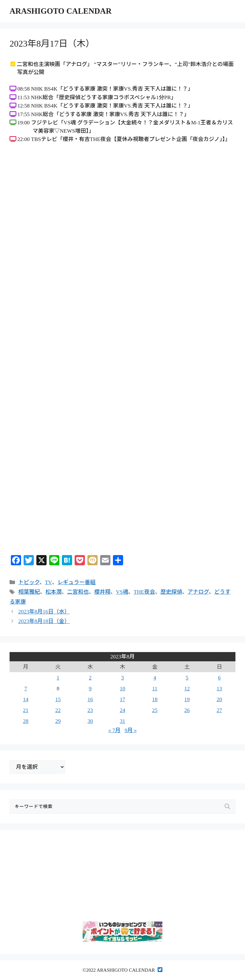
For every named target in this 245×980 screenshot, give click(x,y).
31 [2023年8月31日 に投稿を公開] (122, 721)
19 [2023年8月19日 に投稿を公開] (187, 699)
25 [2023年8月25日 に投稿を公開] (155, 710)
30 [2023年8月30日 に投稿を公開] (90, 721)
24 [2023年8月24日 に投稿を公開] (122, 710)
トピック (29, 582)
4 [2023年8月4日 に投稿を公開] (155, 678)
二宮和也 (78, 592)
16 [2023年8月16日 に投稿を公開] (90, 699)
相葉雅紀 (29, 592)
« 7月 (114, 730)
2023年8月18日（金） (44, 621)
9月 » (130, 730)
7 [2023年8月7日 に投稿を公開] (26, 689)
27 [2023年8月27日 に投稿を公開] (219, 710)
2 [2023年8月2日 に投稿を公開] (90, 678)
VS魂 (122, 592)
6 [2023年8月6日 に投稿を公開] (219, 678)
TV (49, 582)
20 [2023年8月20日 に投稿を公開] (219, 699)
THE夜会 (144, 592)
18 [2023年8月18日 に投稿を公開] (155, 699)
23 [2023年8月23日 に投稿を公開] (90, 710)
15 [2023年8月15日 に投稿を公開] (58, 699)
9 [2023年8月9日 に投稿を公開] (90, 689)
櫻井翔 (102, 592)
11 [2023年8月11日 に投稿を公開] (155, 689)
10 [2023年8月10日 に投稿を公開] (122, 689)
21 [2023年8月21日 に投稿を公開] (26, 710)
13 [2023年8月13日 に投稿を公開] (219, 689)
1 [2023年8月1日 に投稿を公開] (58, 678)
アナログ (198, 592)
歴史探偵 (171, 592)
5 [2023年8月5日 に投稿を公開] (187, 678)
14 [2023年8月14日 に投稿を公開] (26, 699)
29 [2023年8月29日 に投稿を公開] (58, 721)
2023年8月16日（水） (44, 612)
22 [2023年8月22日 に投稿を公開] (58, 710)
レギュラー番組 (76, 582)
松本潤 (53, 592)
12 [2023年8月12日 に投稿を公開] (187, 689)
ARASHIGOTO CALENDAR (61, 11)
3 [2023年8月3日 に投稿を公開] (123, 678)
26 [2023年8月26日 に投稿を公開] (187, 710)
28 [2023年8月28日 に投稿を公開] (26, 721)
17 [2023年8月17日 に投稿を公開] (122, 699)
